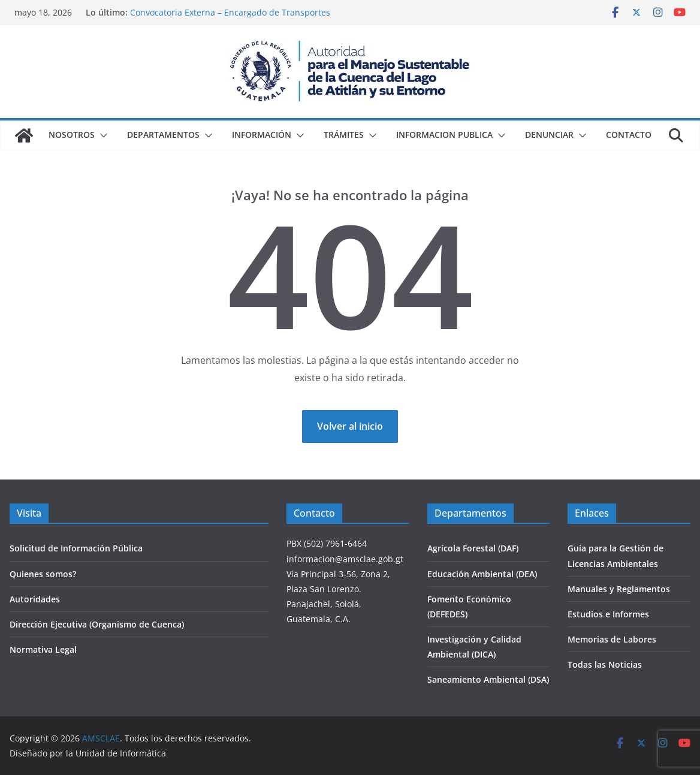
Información (262, 135)
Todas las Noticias (605, 664)
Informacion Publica (444, 135)
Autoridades (35, 599)
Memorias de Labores (612, 639)
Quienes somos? (43, 574)
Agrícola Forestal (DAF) (473, 548)
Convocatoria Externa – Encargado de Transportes (230, 12)
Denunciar (549, 135)
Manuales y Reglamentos (619, 589)
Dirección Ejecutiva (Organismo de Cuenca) (97, 624)
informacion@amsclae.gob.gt (345, 559)
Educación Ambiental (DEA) (482, 574)
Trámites (344, 135)
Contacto (629, 135)
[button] (101, 135)
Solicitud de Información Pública (76, 548)
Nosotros (72, 135)
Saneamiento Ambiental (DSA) (488, 679)
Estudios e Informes (608, 614)
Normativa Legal (43, 649)
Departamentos (163, 135)
